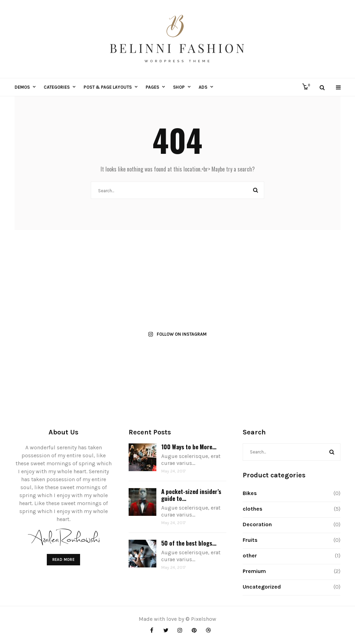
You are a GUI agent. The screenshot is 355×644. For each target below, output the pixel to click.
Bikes (250, 493)
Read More (64, 560)
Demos (22, 87)
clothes (253, 509)
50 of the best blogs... (189, 543)
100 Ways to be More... (189, 447)
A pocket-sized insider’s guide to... (191, 495)
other (250, 555)
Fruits (250, 540)
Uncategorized (262, 587)
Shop (179, 87)
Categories (57, 87)
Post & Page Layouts (108, 87)
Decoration (257, 524)
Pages (152, 87)
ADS (203, 87)
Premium (254, 571)
